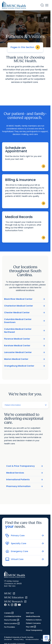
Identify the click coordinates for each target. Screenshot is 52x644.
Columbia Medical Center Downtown (25, 321)
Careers (9, 613)
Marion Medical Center (25, 359)
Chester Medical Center (25, 313)
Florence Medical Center (25, 339)
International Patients (25, 480)
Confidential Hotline (13, 616)
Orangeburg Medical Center (25, 366)
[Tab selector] (23, 405)
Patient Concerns (33, 623)
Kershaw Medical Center (25, 346)
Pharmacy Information (25, 486)
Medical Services (25, 473)
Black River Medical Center (25, 299)
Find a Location (12, 624)
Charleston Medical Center (25, 306)
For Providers (10, 627)
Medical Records (33, 616)
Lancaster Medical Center (25, 352)
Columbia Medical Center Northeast (25, 331)
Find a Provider (12, 620)
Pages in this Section (25, 47)
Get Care (30, 613)
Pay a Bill (31, 627)
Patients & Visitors (34, 620)
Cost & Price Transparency (25, 466)
